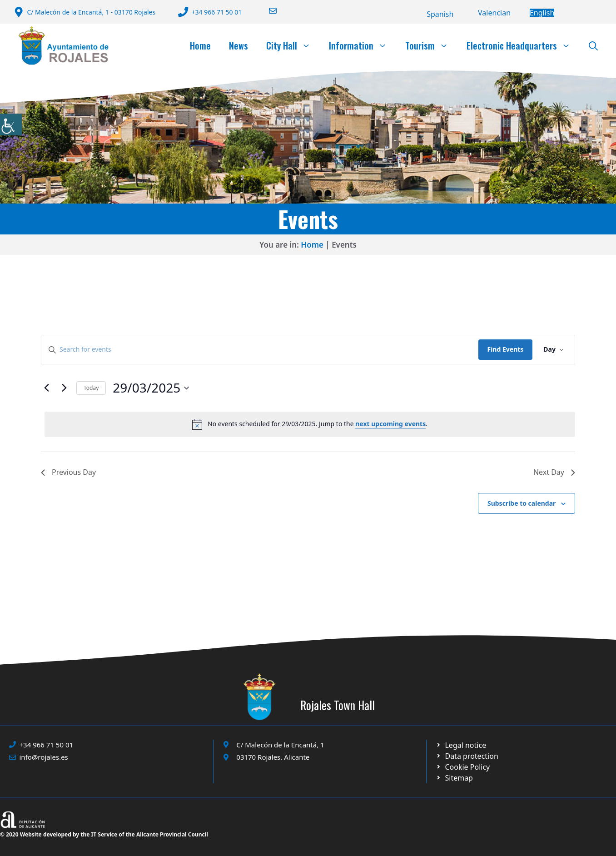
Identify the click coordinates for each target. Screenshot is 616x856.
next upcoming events (390, 424)
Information (363, 45)
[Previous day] (46, 388)
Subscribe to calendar (522, 503)
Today (91, 388)
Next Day (554, 472)
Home (200, 45)
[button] (593, 45)
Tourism (431, 45)
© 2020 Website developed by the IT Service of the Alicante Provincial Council (104, 834)
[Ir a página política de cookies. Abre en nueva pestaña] (467, 756)
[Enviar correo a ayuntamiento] (267, 11)
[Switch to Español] (440, 14)
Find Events (506, 349)
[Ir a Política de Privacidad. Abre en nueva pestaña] (461, 745)
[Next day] (64, 388)
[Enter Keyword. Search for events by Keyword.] (260, 350)
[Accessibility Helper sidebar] (11, 124)
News (238, 45)
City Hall (293, 45)
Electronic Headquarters (523, 45)
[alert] (310, 424)
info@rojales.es (44, 757)
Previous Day (68, 472)
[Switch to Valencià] (494, 13)
